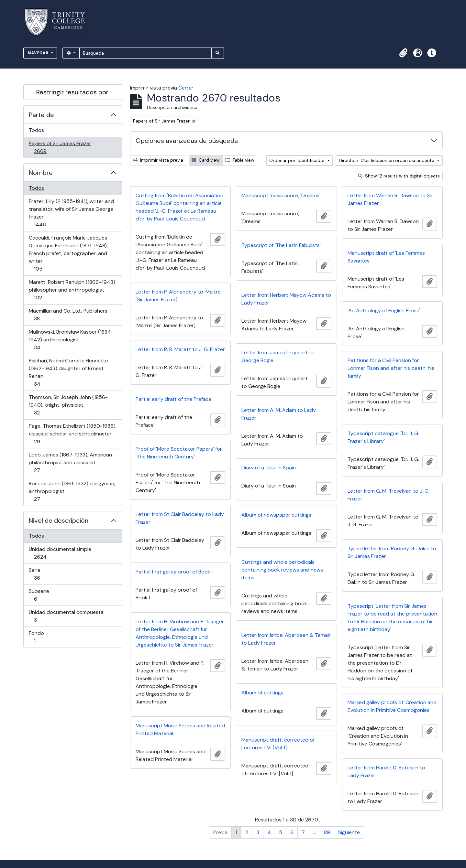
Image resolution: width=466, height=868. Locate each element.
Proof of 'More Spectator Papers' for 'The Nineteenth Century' (179, 453)
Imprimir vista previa (158, 160)
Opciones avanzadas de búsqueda (187, 141)
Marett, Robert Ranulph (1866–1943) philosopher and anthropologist (72, 290)
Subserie (45, 595)
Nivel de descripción (59, 520)
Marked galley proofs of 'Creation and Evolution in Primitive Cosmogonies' (392, 706)
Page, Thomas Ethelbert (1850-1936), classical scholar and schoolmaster (72, 434)
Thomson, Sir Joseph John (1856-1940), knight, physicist (68, 405)
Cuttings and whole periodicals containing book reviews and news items (282, 570)
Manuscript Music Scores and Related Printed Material (180, 729)
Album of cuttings (262, 693)
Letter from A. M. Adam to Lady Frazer (279, 414)
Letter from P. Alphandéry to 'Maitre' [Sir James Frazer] (178, 296)
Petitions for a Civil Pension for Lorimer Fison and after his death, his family (391, 368)
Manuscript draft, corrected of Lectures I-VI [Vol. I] (278, 744)
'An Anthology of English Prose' (384, 311)
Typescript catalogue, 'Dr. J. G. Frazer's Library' (383, 437)
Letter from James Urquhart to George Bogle (278, 356)
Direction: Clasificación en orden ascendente (387, 160)
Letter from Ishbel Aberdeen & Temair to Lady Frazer (286, 639)
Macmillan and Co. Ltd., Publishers (68, 315)
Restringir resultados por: (73, 92)
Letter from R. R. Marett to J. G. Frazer (180, 349)
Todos (36, 130)
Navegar (39, 53)
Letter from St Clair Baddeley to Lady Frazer (180, 518)
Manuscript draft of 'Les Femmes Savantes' (386, 257)
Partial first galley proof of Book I (174, 572)
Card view (206, 160)
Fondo (44, 637)
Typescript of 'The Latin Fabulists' (281, 245)
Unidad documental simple (60, 553)
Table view (240, 160)
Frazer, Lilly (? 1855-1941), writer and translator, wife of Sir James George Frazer (71, 213)
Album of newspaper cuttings (276, 515)
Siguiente (349, 832)
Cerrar (186, 88)
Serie (46, 574)
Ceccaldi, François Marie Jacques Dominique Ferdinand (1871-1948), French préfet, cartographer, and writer (68, 253)
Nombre (41, 173)
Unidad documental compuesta (66, 616)
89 (327, 832)
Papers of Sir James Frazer (60, 147)
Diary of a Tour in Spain (269, 468)
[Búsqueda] (145, 53)
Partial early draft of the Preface (174, 399)
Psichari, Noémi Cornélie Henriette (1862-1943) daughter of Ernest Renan (68, 372)
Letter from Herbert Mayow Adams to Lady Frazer (286, 299)
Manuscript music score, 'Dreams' (281, 195)
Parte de (41, 115)
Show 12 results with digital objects (399, 176)
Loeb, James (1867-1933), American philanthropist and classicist (70, 462)
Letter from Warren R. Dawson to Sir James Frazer (390, 199)
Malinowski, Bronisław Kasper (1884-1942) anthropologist (71, 340)
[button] (403, 53)
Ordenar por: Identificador (298, 160)
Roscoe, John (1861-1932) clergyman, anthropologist (72, 491)
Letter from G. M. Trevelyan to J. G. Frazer (388, 495)
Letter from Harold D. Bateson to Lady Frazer (386, 772)
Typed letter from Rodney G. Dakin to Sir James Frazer (392, 552)
